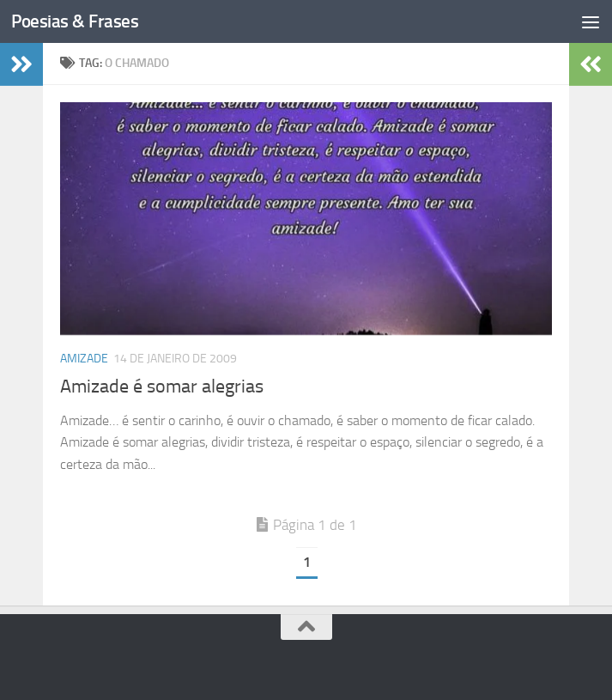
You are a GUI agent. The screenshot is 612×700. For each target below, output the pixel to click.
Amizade (84, 359)
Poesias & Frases (75, 21)
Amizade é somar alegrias (162, 387)
